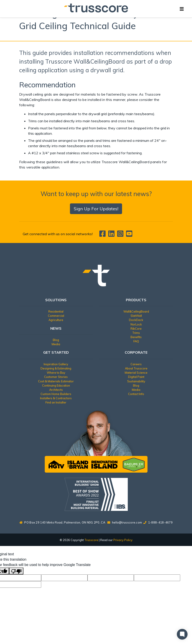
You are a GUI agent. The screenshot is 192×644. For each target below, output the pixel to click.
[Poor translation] (16, 571)
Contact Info (136, 394)
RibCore (136, 329)
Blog (56, 340)
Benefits (136, 337)
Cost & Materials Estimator (56, 381)
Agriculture (56, 320)
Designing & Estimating (56, 368)
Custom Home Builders (56, 394)
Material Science (136, 373)
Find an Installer (56, 402)
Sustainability (136, 381)
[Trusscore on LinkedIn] (112, 235)
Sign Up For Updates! (96, 209)
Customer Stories (56, 377)
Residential (56, 311)
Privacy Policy (123, 540)
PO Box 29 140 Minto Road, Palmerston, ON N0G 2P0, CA (62, 522)
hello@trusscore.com (127, 522)
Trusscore (91, 540)
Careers (136, 364)
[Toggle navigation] (182, 9)
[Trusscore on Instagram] (121, 235)
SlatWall (136, 316)
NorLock (136, 324)
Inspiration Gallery (56, 364)
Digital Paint (136, 377)
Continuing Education (56, 385)
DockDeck (136, 320)
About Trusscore (136, 368)
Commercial (56, 316)
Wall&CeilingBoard (136, 311)
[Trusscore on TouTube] (129, 235)
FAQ (136, 341)
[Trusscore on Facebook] (103, 235)
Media (56, 344)
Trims (136, 333)
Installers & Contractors (56, 398)
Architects (56, 390)
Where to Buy (56, 373)
